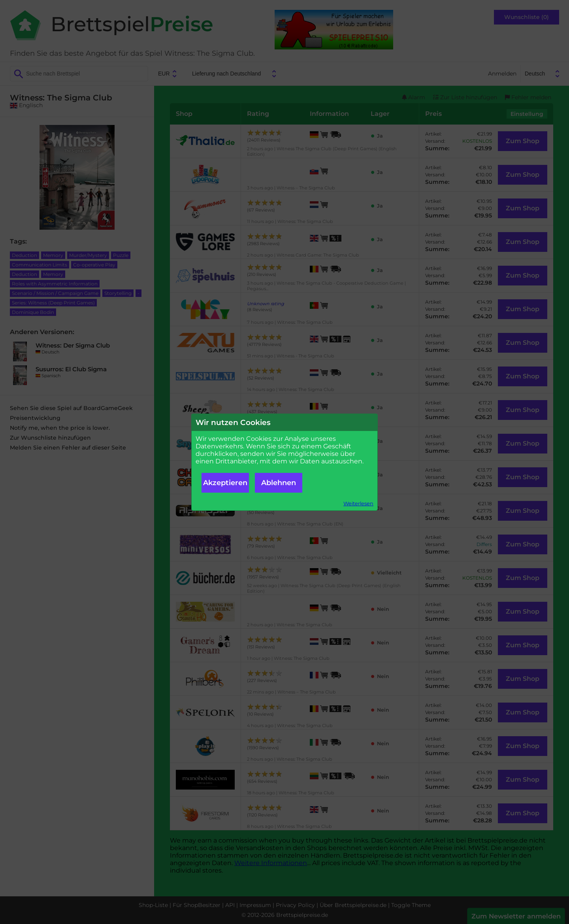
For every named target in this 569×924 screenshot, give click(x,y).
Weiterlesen (358, 504)
